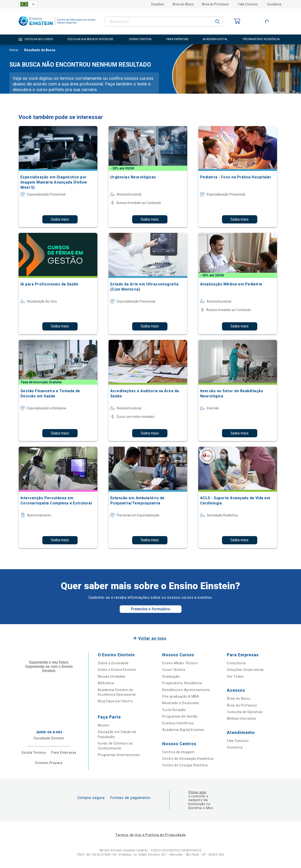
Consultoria (236, 663)
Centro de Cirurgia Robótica (185, 765)
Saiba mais (60, 219)
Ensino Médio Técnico (180, 663)
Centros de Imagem (178, 752)
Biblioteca (106, 683)
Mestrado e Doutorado (181, 703)
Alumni (104, 725)
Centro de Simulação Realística (188, 759)
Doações (158, 4)
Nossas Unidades (112, 676)
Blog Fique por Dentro (115, 701)
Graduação (171, 676)
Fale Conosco (248, 4)
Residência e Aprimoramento (186, 690)
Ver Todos (235, 676)
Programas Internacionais (119, 755)
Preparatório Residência (182, 683)
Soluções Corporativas (245, 670)
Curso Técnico (174, 670)
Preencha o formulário (151, 609)
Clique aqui (197, 792)
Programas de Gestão (180, 716)
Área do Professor (215, 4)
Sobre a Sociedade (113, 663)
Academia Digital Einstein (183, 730)
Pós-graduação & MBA (181, 696)
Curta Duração (174, 710)
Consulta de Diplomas (245, 712)
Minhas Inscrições (242, 718)
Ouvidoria (274, 4)
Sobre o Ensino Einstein (117, 670)
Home (14, 50)
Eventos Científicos (178, 723)
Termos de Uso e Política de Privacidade (150, 835)
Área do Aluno (183, 4)
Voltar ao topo (152, 638)
